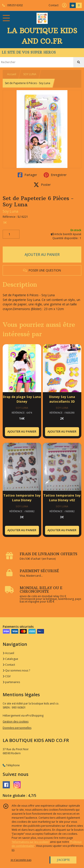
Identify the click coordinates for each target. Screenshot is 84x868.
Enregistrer (55, 175)
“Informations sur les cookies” (30, 842)
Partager (27, 175)
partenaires (11, 682)
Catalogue (10, 659)
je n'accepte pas (21, 860)
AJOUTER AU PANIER (42, 255)
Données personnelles (17, 728)
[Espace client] (64, 5)
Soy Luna (10, 211)
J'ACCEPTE (63, 860)
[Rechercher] (79, 62)
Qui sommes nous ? (16, 670)
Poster (42, 185)
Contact (54, 5)
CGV (7, 676)
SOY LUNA (30, 74)
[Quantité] (11, 234)
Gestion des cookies (16, 722)
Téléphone (11, 765)
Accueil (12, 74)
